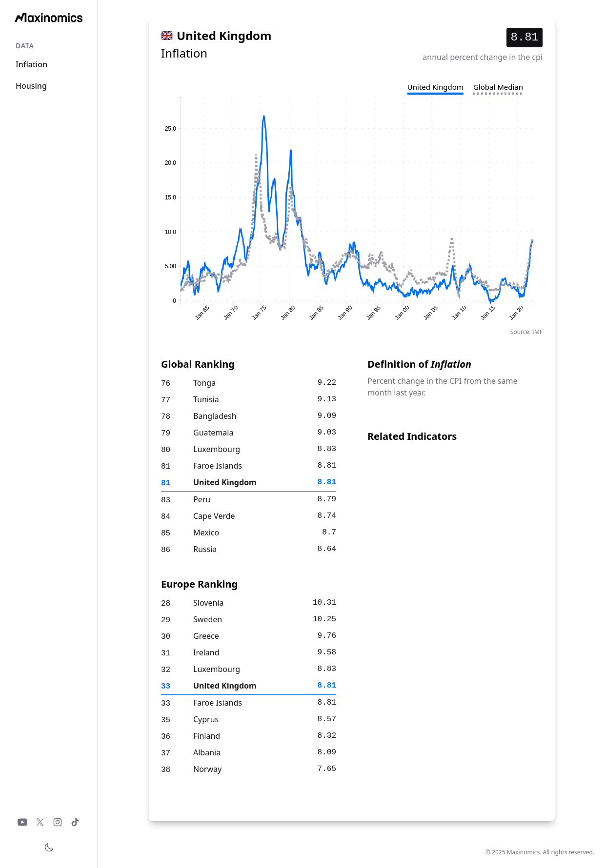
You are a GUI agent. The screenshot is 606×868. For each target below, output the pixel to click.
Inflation (31, 64)
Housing (31, 86)
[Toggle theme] (49, 848)
